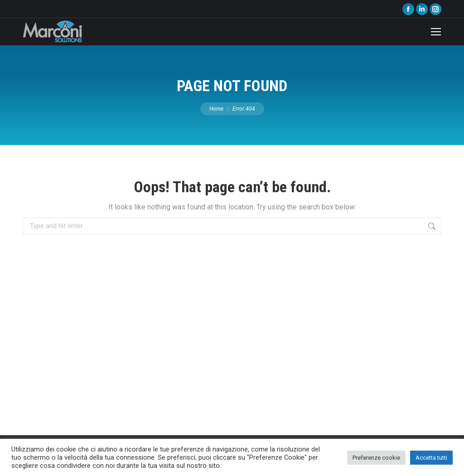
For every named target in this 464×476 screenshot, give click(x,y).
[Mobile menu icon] (436, 32)
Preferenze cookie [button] (376, 458)
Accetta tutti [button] (431, 458)
